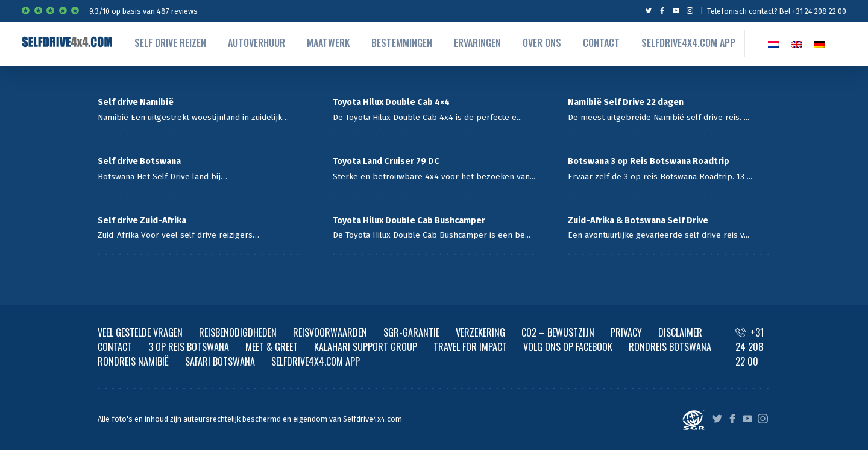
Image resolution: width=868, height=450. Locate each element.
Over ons (542, 43)
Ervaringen (477, 43)
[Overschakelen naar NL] (773, 43)
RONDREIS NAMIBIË (133, 361)
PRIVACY (626, 332)
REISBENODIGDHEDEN (238, 332)
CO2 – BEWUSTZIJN (558, 332)
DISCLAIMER (680, 332)
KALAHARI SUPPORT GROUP (366, 347)
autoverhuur (256, 43)
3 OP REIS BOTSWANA (189, 347)
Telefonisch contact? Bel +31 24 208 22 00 (777, 11)
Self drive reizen (170, 43)
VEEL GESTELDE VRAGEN (140, 332)
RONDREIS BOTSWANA (670, 347)
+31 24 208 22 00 (750, 347)
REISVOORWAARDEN (330, 332)
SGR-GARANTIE (411, 332)
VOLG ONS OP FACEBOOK (568, 347)
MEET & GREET (272, 347)
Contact (601, 43)
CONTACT (115, 347)
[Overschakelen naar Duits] (819, 43)
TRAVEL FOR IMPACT (470, 347)
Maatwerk (328, 43)
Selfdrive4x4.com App (688, 43)
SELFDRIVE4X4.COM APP (316, 361)
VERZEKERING (480, 332)
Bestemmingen (402, 43)
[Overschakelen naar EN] (796, 43)
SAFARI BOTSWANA (220, 361)
